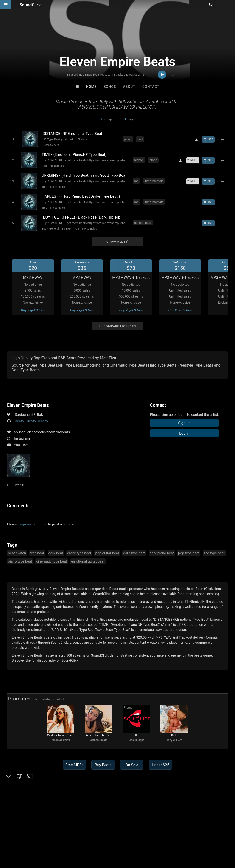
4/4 (77, 229)
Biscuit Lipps (136, 740)
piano (128, 139)
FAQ (19, 841)
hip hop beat (143, 223)
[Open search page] (230, 5)
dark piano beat (162, 553)
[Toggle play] (13, 139)
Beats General (51, 145)
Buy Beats (103, 765)
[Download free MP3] (196, 139)
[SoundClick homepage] (30, 5)
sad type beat (214, 553)
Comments (18, 506)
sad (140, 139)
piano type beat (20, 561)
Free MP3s (74, 765)
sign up (25, 524)
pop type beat (189, 553)
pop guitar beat (107, 553)
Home (91, 87)
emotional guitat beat (88, 561)
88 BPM (67, 229)
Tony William (174, 740)
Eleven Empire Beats (28, 405)
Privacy (109, 841)
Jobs (63, 841)
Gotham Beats (98, 740)
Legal (124, 841)
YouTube (21, 445)
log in (42, 524)
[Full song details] (222, 139)
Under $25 (161, 765)
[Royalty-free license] (193, 160)
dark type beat (134, 553)
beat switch (17, 553)
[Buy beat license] (208, 139)
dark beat (56, 553)
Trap (45, 187)
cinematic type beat (52, 561)
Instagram (22, 438)
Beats (19, 421)
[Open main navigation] (6, 5)
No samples (57, 166)
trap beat (37, 553)
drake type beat (79, 553)
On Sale (132, 765)
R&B (44, 166)
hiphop (139, 160)
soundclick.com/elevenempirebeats (42, 432)
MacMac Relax (61, 740)
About (129, 87)
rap (136, 181)
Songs (110, 87)
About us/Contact (41, 841)
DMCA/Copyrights (85, 841)
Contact (151, 87)
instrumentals (154, 181)
